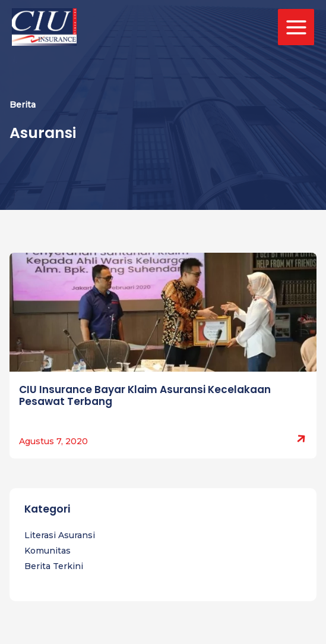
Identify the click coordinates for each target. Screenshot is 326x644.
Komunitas (48, 551)
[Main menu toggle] (296, 27)
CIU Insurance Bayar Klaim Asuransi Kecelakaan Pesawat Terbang (145, 395)
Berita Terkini (54, 566)
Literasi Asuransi (60, 535)
